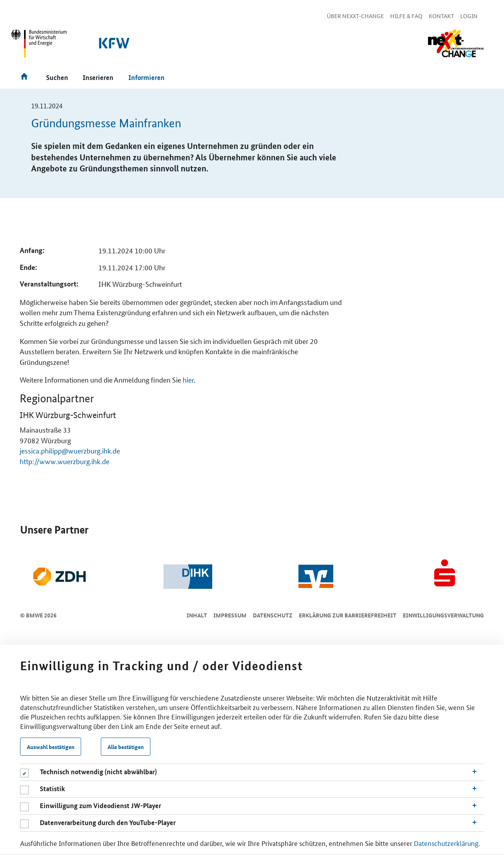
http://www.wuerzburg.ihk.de (65, 461)
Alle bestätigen (126, 747)
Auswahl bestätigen (51, 747)
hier (188, 379)
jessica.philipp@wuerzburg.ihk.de (70, 450)
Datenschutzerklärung (446, 843)
